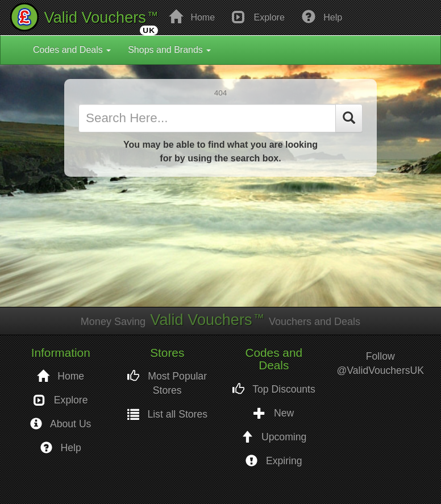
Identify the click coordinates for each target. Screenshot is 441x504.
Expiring (274, 461)
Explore (258, 16)
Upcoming (274, 437)
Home (192, 16)
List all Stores (168, 415)
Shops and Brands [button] (169, 50)
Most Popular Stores (167, 383)
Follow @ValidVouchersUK (380, 363)
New (274, 413)
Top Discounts (274, 390)
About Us (61, 424)
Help (322, 16)
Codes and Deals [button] (72, 50)
